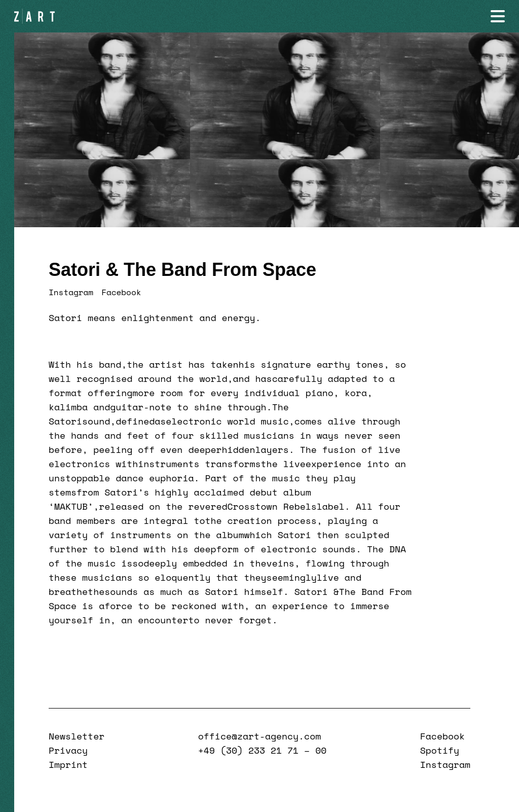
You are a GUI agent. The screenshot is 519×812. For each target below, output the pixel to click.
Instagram (71, 292)
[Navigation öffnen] (498, 16)
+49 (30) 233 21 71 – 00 (262, 750)
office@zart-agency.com (259, 736)
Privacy (68, 750)
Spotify (440, 750)
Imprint (68, 764)
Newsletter (77, 736)
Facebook (121, 292)
